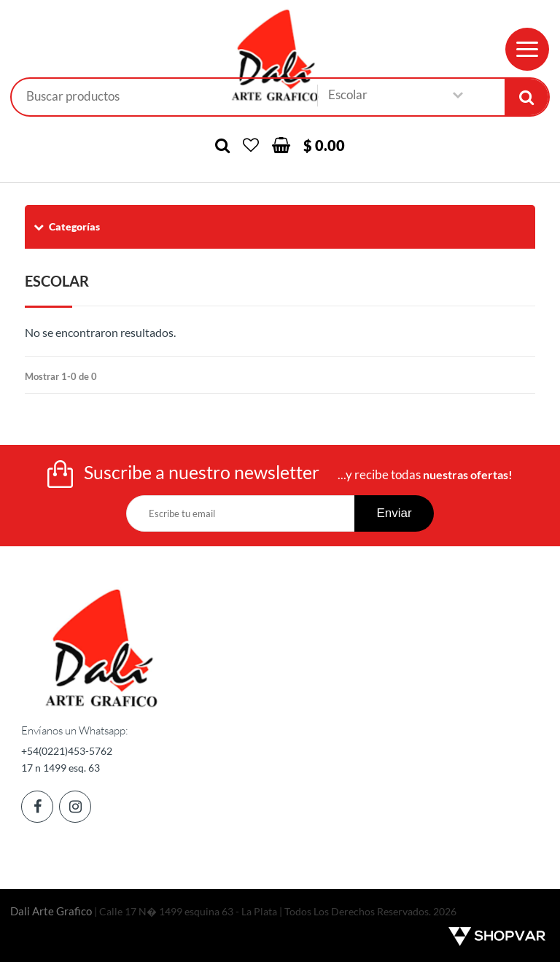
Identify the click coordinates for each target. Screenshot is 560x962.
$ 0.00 (324, 145)
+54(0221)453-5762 (67, 751)
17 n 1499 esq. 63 (61, 768)
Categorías (66, 226)
